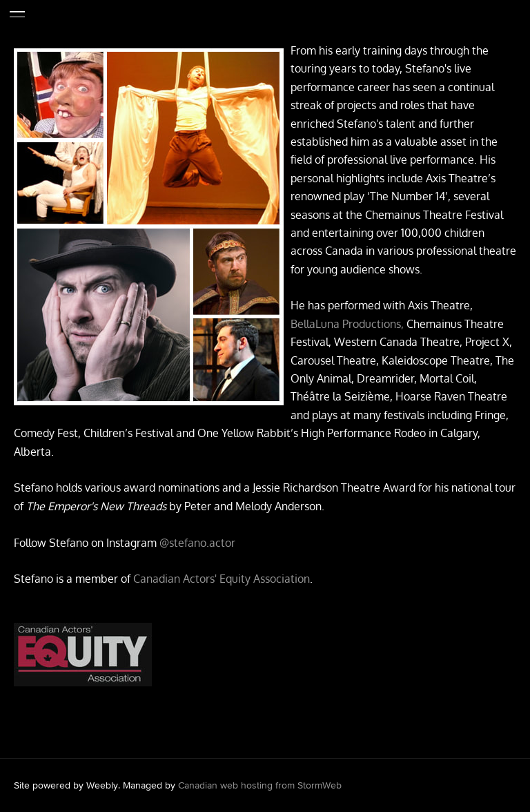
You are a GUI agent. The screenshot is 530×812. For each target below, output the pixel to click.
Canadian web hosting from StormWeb (260, 785)
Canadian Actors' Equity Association (222, 579)
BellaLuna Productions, (349, 324)
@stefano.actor (197, 543)
